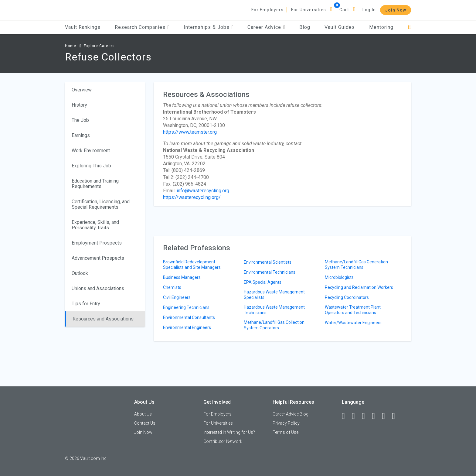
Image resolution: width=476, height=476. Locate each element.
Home (71, 46)
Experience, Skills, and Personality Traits (95, 225)
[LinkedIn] (356, 416)
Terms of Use (286, 432)
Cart (344, 10)
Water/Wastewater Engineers (353, 323)
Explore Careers (99, 46)
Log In (369, 10)
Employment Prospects (97, 243)
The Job (80, 120)
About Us (143, 414)
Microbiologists (339, 277)
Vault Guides (340, 27)
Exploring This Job (91, 166)
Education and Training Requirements (95, 184)
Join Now (396, 10)
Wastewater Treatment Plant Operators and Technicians (353, 310)
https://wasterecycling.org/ (192, 197)
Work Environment (91, 151)
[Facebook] (346, 416)
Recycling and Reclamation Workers (359, 287)
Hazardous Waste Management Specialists (274, 295)
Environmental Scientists (268, 262)
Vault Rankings (83, 27)
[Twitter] (366, 416)
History (79, 105)
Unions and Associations (98, 288)
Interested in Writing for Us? (229, 432)
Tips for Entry (86, 304)
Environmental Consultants (189, 317)
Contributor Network (223, 441)
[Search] (409, 27)
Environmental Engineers (187, 327)
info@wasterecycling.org (203, 191)
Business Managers (182, 277)
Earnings (81, 135)
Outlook (80, 273)
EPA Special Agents (263, 282)
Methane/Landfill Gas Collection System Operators (274, 325)
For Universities (309, 10)
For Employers (267, 10)
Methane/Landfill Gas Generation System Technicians (356, 265)
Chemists (172, 287)
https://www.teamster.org (190, 132)
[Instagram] (376, 416)
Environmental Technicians (270, 272)
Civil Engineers (177, 297)
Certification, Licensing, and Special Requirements (101, 204)
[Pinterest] (386, 416)
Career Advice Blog (291, 414)
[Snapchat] (396, 416)
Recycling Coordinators (347, 297)
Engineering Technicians (186, 307)
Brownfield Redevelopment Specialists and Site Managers (192, 265)
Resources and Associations (103, 319)
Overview (82, 90)
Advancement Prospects (98, 258)
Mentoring (381, 27)
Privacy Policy (286, 423)
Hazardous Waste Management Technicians (274, 310)
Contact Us (145, 423)
